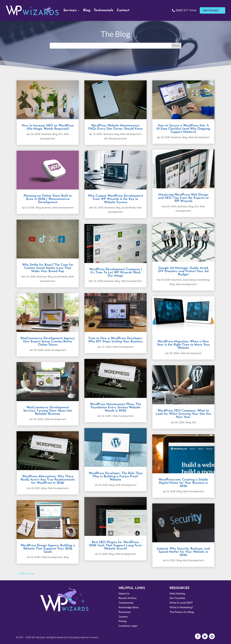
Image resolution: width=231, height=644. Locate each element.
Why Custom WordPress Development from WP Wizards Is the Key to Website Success (116, 199)
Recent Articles (128, 598)
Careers (123, 617)
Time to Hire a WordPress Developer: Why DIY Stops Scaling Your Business (115, 340)
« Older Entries (26, 574)
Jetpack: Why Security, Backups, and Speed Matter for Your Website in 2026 (183, 552)
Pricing (123, 621)
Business (47, 134)
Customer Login (128, 626)
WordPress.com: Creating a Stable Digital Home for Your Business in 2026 (183, 483)
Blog (87, 10)
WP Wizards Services (116, 139)
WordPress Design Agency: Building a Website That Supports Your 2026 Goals (48, 549)
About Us (124, 594)
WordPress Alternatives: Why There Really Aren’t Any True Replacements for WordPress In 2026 (48, 480)
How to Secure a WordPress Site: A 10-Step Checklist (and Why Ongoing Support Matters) (183, 129)
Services (70, 10)
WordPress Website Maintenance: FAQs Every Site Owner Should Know (116, 127)
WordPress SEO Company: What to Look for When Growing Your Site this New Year (183, 414)
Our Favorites (178, 598)
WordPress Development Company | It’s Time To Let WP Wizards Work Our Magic (116, 273)
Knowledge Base (129, 607)
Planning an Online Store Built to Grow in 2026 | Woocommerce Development (48, 199)
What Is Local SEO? (181, 603)
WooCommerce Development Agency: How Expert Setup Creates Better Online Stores (48, 342)
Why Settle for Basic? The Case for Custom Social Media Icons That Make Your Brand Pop (48, 268)
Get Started (211, 10)
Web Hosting (177, 594)
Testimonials (104, 10)
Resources (125, 612)
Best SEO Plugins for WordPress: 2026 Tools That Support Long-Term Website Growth (115, 545)
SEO (61, 134)
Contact (123, 10)
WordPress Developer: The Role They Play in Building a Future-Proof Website (116, 477)
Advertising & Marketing (196, 280)
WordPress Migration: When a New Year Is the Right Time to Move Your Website (183, 345)
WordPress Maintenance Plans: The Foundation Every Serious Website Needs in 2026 (115, 408)
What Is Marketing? (181, 607)
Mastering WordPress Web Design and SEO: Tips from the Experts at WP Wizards (183, 198)
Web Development (63, 208)
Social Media (61, 277)
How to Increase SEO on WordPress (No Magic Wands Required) (48, 127)
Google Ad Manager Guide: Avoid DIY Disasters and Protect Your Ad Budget (183, 271)
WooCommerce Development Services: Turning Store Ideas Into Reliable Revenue (48, 411)
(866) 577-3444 (186, 10)
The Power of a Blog (182, 612)
